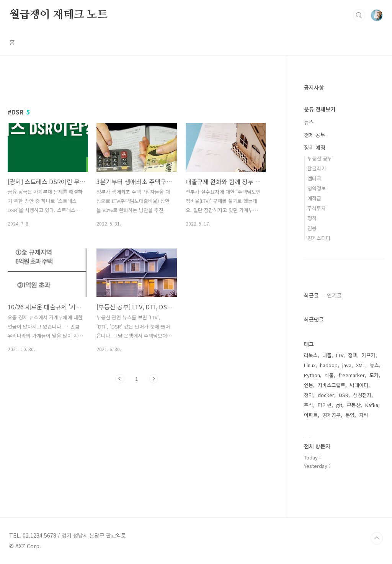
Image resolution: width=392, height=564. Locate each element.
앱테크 (314, 178)
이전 (120, 379)
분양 (350, 415)
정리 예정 (315, 147)
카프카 (369, 355)
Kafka (372, 405)
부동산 (354, 405)
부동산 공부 (320, 158)
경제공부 (332, 415)
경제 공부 (315, 135)
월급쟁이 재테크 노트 (58, 15)
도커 (374, 375)
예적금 (314, 198)
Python (312, 375)
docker (326, 395)
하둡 (329, 375)
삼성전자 (362, 395)
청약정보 (317, 188)
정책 (312, 218)
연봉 (312, 228)
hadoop (329, 365)
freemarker (352, 375)
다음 (154, 379)
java (347, 365)
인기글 (334, 295)
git (339, 405)
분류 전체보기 (320, 109)
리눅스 (311, 355)
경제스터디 (319, 238)
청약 (309, 395)
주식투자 (317, 208)
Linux (310, 365)
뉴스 (309, 122)
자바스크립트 (332, 385)
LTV (340, 355)
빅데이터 (359, 385)
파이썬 (325, 405)
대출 (327, 355)
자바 (364, 415)
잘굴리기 (317, 168)
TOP (377, 538)
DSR (344, 395)
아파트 (311, 415)
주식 (309, 405)
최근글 (311, 295)
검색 (359, 15)
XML (361, 365)
